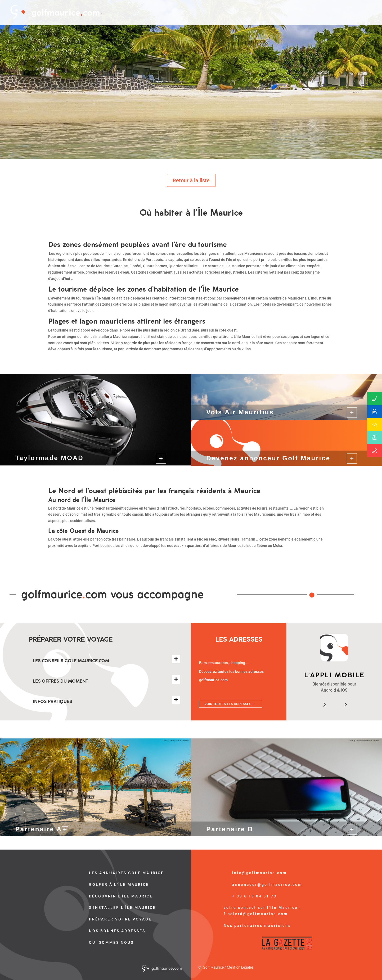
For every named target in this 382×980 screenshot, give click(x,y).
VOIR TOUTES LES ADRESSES (228, 704)
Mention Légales (240, 967)
